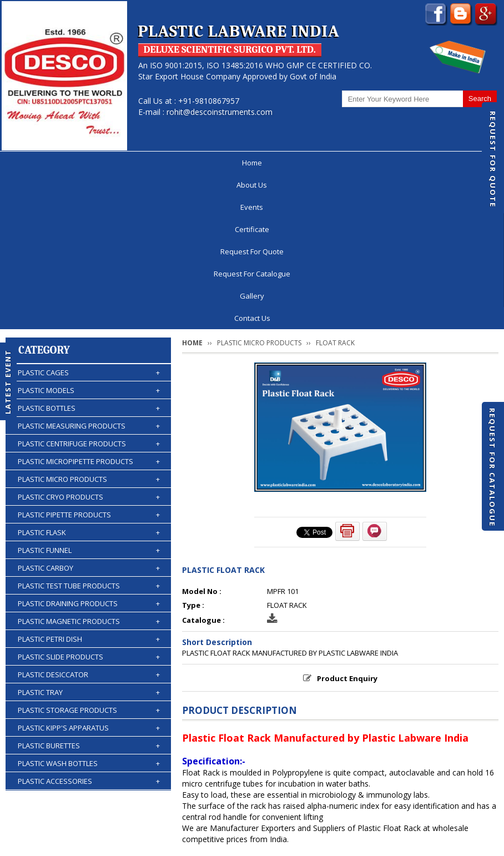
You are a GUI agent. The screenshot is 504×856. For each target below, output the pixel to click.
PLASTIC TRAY (89, 537)
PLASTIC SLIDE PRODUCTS (89, 502)
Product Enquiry (347, 523)
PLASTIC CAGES (89, 218)
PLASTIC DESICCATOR (89, 520)
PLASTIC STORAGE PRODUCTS (89, 555)
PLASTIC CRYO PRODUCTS (89, 342)
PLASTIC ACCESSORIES (89, 626)
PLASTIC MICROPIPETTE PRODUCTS (89, 306)
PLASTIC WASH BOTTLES (89, 608)
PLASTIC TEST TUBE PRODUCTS (89, 431)
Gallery (391, 163)
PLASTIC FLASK (89, 377)
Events (140, 163)
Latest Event (8, 381)
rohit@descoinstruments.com (220, 112)
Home (62, 163)
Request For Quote (493, 159)
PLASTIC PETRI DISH (89, 484)
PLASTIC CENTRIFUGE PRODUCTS (89, 289)
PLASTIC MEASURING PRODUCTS (89, 271)
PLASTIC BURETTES (89, 591)
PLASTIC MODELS (89, 235)
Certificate (182, 163)
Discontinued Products (426, 792)
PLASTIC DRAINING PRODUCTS (89, 449)
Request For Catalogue (492, 467)
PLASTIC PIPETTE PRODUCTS (89, 360)
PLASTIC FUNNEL (89, 395)
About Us (100, 163)
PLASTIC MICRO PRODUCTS (89, 324)
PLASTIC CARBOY (89, 413)
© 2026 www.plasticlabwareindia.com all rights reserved (119, 842)
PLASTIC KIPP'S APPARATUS (89, 573)
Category (44, 195)
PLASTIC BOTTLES (89, 253)
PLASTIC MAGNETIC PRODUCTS (89, 466)
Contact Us (435, 163)
